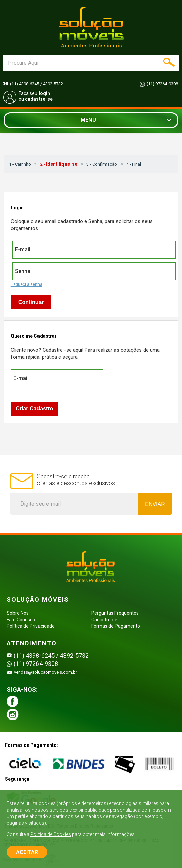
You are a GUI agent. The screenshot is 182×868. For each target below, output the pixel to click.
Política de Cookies (51, 834)
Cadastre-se (104, 620)
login (44, 93)
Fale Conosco (21, 620)
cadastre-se (39, 99)
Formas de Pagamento (116, 626)
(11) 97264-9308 (162, 84)
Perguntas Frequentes (115, 613)
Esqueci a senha (27, 284)
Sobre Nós (18, 613)
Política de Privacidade (31, 626)
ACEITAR (27, 852)
